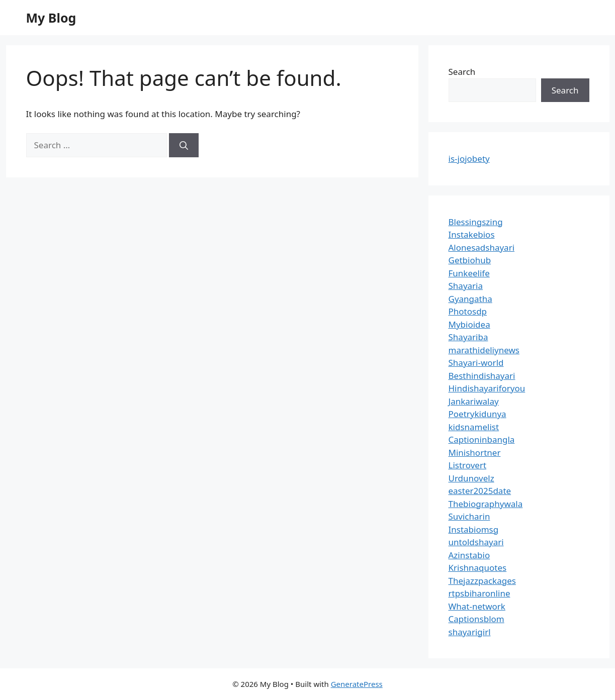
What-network (477, 606)
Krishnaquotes (478, 568)
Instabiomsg (474, 529)
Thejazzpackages (482, 581)
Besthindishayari (482, 376)
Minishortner (475, 453)
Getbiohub (470, 260)
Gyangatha (470, 299)
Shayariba (468, 337)
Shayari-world (476, 363)
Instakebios (472, 234)
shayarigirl (470, 632)
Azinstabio (469, 555)
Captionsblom (476, 619)
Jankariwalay (474, 401)
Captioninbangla (482, 439)
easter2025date (480, 491)
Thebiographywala (486, 504)
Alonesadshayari (482, 247)
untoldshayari (476, 542)
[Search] (184, 145)
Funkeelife (469, 273)
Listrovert (468, 465)
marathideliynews (484, 350)
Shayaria (466, 286)
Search (462, 72)
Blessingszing (476, 222)
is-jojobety (469, 159)
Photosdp (468, 311)
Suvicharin (469, 516)
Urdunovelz (471, 478)
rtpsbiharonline (479, 593)
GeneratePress (357, 684)
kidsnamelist (474, 427)
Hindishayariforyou (487, 388)
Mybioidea (469, 324)
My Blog (51, 18)
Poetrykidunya (477, 414)
